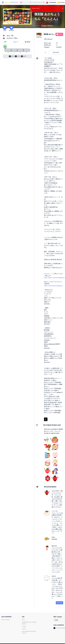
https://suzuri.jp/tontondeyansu (53, 286)
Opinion (24, 629)
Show (5, 28)
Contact (24, 626)
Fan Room (11, 28)
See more (59, 603)
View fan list (56, 52)
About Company (6, 620)
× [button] (62, 8)
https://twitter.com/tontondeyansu (54, 278)
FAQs (23, 620)
